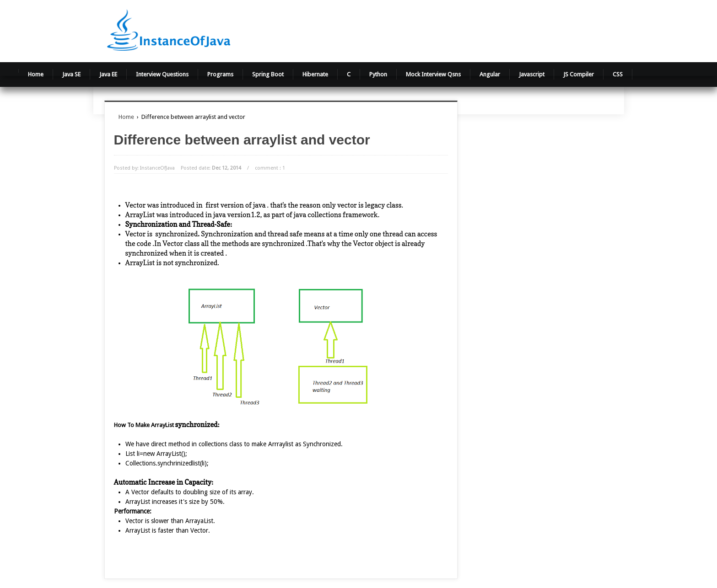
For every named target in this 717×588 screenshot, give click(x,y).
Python (378, 74)
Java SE (71, 74)
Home (36, 74)
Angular (490, 74)
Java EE (108, 74)
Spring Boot (268, 74)
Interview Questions (162, 74)
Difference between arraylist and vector (242, 140)
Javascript (532, 74)
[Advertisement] (473, 30)
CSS (618, 74)
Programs (220, 74)
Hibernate (315, 74)
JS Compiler (579, 74)
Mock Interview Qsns (433, 74)
